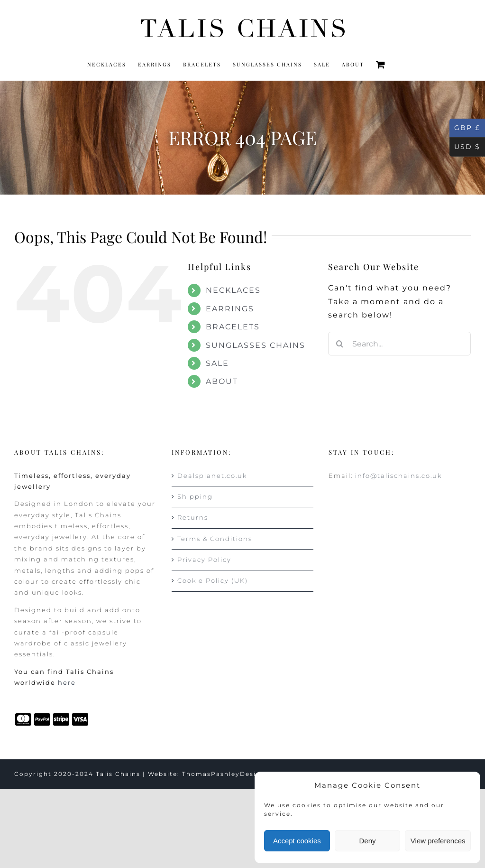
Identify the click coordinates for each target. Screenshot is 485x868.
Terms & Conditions (215, 539)
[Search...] (399, 344)
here (67, 682)
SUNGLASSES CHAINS (256, 345)
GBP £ (465, 128)
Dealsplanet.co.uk (212, 476)
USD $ (465, 147)
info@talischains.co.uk (398, 476)
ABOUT (222, 381)
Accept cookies (297, 841)
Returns (193, 517)
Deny (367, 841)
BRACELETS (233, 327)
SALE (217, 363)
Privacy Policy (204, 560)
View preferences (438, 841)
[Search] (340, 344)
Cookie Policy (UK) (213, 580)
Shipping (195, 496)
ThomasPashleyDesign (224, 774)
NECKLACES (233, 290)
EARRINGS (230, 309)
